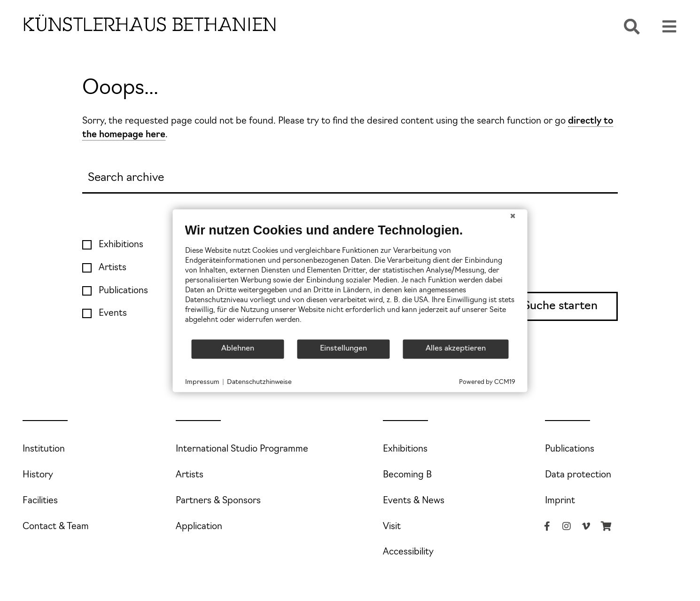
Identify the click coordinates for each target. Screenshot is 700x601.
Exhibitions (405, 449)
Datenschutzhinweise (259, 382)
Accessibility (408, 552)
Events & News (414, 501)
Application (199, 527)
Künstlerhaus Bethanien (150, 24)
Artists (190, 475)
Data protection (578, 475)
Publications (570, 449)
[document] (350, 280)
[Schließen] (513, 217)
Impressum (202, 382)
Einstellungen (343, 349)
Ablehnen (238, 349)
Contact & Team (56, 527)
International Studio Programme (242, 449)
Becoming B (407, 475)
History (38, 475)
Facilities (40, 501)
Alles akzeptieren (456, 349)
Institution (44, 449)
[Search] (350, 179)
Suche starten (560, 306)
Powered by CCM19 (487, 382)
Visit (392, 527)
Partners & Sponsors (218, 501)
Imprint (560, 501)
